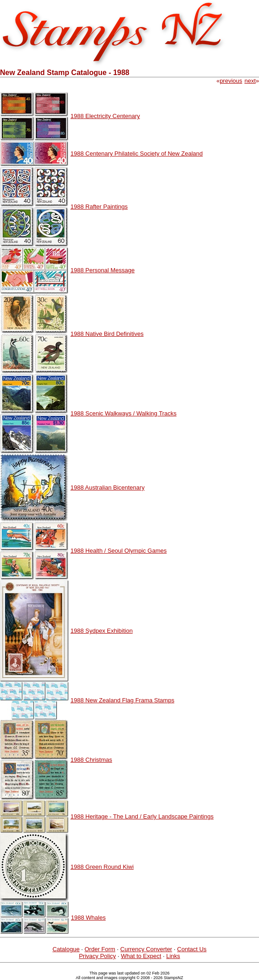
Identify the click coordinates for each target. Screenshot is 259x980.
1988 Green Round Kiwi (102, 867)
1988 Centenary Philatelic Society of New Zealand (137, 153)
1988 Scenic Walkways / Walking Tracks (124, 413)
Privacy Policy (97, 956)
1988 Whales (88, 918)
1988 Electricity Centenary (105, 116)
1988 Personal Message (103, 270)
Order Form (100, 949)
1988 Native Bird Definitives (107, 334)
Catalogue (66, 949)
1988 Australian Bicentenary (108, 487)
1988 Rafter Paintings (99, 207)
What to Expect (141, 956)
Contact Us (192, 949)
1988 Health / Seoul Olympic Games (119, 551)
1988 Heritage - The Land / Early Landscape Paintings (142, 816)
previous (231, 81)
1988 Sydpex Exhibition (102, 631)
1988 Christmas (91, 760)
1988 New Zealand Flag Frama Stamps (122, 700)
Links (173, 956)
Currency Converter (146, 949)
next (250, 81)
